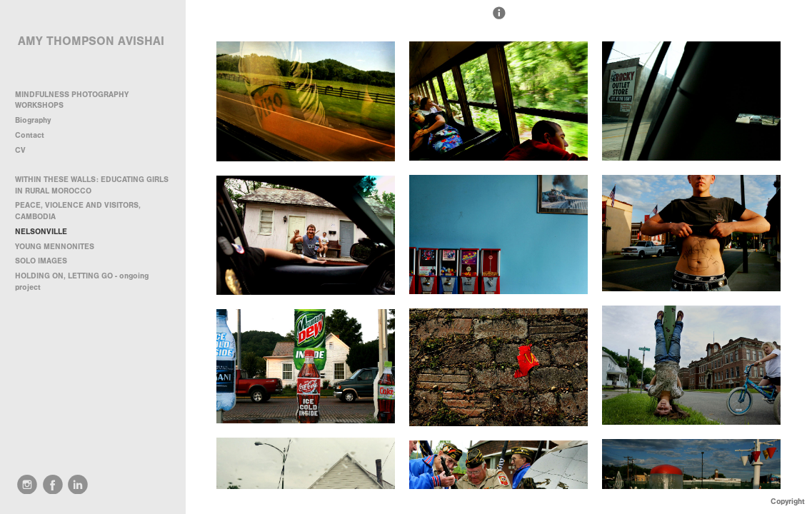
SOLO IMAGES (41, 261)
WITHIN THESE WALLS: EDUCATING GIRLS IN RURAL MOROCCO (92, 185)
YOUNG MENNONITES (55, 247)
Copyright (788, 502)
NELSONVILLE (41, 232)
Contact (30, 135)
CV (20, 150)
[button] (499, 19)
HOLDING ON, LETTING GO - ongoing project (82, 282)
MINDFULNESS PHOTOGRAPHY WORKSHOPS (72, 100)
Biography (33, 120)
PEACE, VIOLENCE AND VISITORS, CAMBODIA (78, 211)
